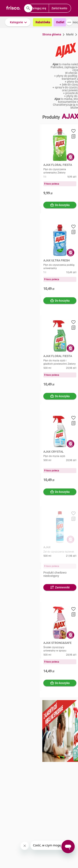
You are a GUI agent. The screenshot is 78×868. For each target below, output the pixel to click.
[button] (18, 22)
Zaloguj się (39, 8)
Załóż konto (59, 8)
